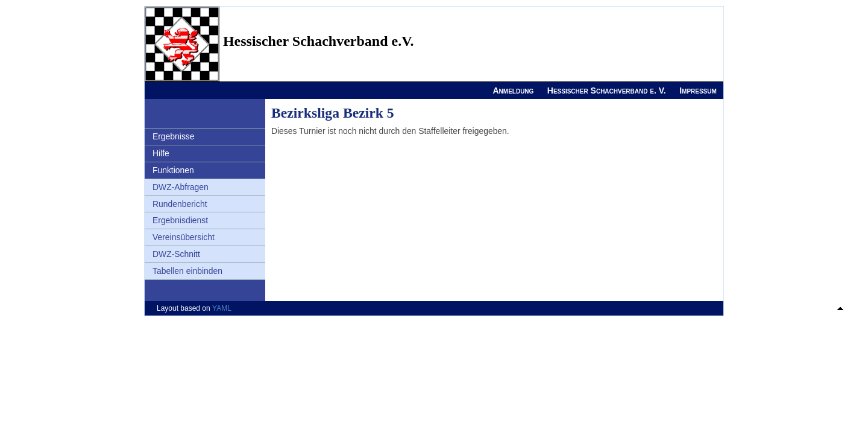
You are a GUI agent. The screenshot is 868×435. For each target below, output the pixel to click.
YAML (222, 308)
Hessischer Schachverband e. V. (607, 90)
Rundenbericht (180, 204)
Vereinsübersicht (184, 237)
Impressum (698, 90)
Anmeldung (513, 90)
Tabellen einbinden (187, 271)
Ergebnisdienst (180, 220)
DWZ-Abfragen (181, 187)
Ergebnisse (174, 136)
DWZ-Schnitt (176, 254)
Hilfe (161, 153)
